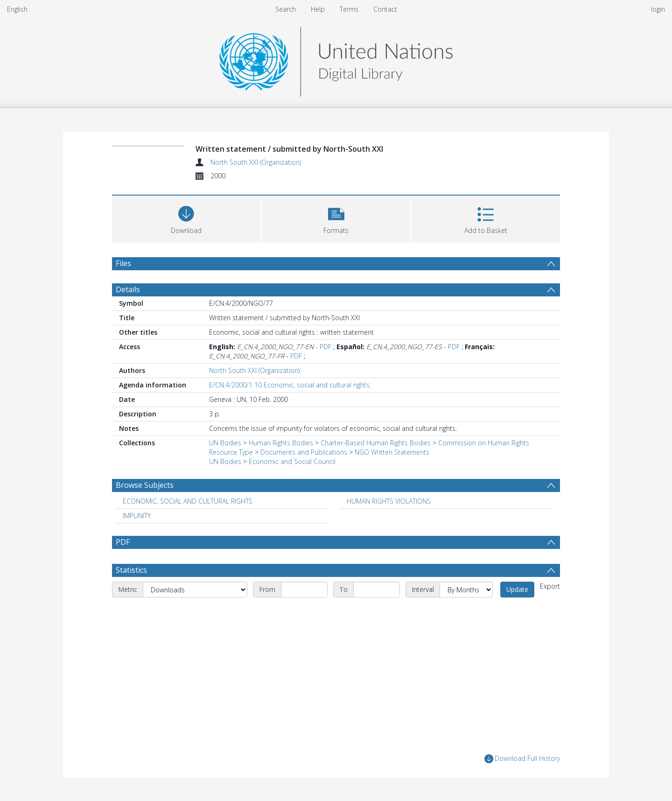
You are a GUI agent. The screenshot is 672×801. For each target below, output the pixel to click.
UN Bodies (225, 443)
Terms (349, 9)
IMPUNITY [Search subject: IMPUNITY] (137, 516)
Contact (385, 9)
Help (318, 9)
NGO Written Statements (392, 452)
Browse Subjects (145, 485)
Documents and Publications (304, 452)
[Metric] (195, 590)
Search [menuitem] (286, 9)
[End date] (377, 590)
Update (517, 589)
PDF (325, 347)
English (17, 9)
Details (128, 289)
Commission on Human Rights (484, 443)
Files (123, 263)
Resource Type (231, 452)
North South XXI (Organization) (256, 162)
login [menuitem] (658, 9)
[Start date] (304, 590)
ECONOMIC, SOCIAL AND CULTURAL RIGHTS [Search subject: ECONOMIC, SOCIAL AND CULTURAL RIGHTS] (188, 501)
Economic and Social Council (292, 461)
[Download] (186, 218)
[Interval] (466, 590)
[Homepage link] (336, 59)
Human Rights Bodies (281, 443)
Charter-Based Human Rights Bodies (376, 443)
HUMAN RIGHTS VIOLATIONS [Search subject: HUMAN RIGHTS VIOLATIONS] (389, 501)
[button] (336, 218)
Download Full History (522, 759)
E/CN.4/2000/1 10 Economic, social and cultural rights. (290, 385)
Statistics (131, 570)
